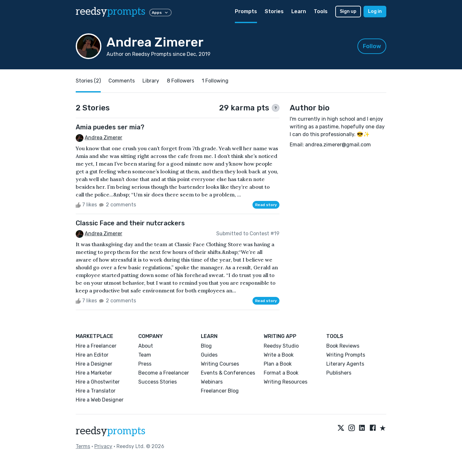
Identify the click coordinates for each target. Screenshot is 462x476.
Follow (372, 46)
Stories (274, 11)
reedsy (111, 431)
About (146, 346)
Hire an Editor (92, 355)
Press (145, 364)
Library (151, 81)
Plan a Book (278, 364)
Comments (122, 81)
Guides (209, 355)
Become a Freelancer (164, 373)
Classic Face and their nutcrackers (130, 223)
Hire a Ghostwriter (98, 382)
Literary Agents (345, 364)
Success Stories (158, 382)
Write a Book (279, 355)
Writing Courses (220, 364)
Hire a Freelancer (96, 346)
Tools (321, 11)
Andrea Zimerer (103, 138)
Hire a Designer (94, 364)
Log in (375, 11)
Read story (266, 205)
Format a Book (281, 373)
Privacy (103, 446)
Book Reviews (343, 346)
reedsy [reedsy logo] (111, 12)
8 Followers (180, 81)
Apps (160, 13)
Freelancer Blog (220, 391)
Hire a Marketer (94, 373)
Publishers (339, 373)
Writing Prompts (346, 355)
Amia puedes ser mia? (110, 127)
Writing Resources (286, 382)
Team (145, 355)
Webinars (212, 382)
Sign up (348, 11)
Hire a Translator (96, 391)
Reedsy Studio (281, 346)
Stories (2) (88, 81)
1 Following (215, 81)
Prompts (246, 11)
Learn (299, 11)
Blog (206, 346)
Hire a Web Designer (100, 400)
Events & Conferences (228, 373)
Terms (83, 446)
